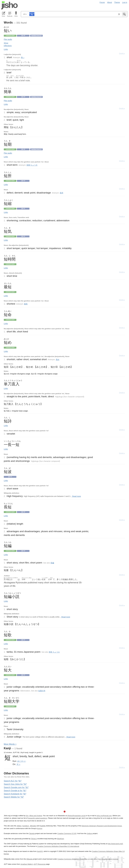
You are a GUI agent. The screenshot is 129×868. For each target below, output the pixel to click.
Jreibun (90, 833)
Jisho (9, 5)
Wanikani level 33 (36, 97)
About (110, 2)
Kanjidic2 (26, 826)
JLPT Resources (40, 864)
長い (23, 57)
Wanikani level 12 (36, 36)
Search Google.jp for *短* (15, 791)
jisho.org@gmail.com (104, 816)
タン (18, 764)
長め (58, 360)
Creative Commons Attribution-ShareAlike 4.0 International (58, 846)
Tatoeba (32, 833)
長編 (52, 563)
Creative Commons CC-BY (67, 833)
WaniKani (60, 839)
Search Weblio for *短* (14, 797)
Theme (117, 2)
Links (6, 49)
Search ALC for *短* (13, 781)
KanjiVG (40, 851)
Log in (125, 2)
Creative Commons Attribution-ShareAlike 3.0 (74, 859)
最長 (26, 304)
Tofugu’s (34, 839)
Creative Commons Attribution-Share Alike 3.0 (108, 851)
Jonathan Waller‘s (27, 864)
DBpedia (29, 859)
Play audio (8, 39)
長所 (61, 193)
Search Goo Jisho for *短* (15, 784)
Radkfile (43, 826)
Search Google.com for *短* (16, 787)
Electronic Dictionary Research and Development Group (102, 826)
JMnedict (33, 826)
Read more (76, 496)
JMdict (19, 826)
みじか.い (22, 761)
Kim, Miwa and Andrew (34, 816)
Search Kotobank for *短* (15, 794)
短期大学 (42, 691)
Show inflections (8, 44)
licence (40, 828)
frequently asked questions (37, 818)
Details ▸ (122, 53)
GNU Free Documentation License (106, 859)
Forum (102, 2)
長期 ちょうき (32, 165)
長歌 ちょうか (54, 652)
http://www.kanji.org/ (115, 844)
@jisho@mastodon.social (76, 816)
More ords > (10, 744)
